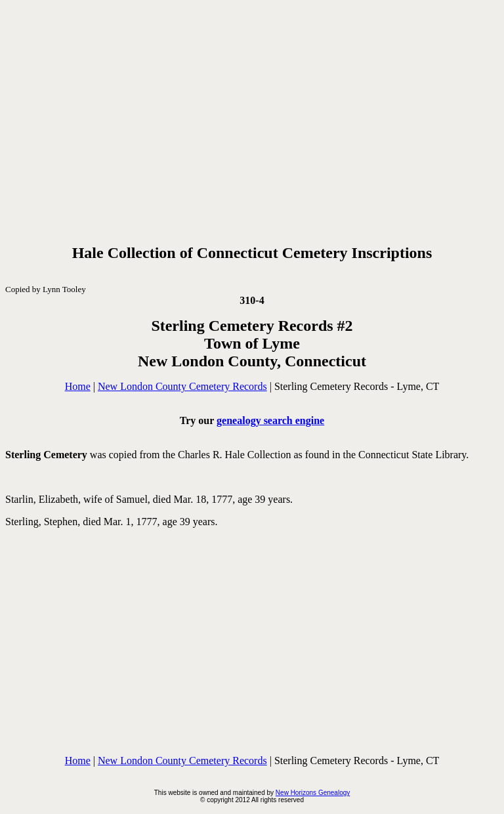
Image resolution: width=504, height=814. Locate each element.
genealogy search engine (270, 420)
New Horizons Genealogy (313, 793)
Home (78, 386)
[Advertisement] (252, 119)
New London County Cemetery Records (182, 386)
